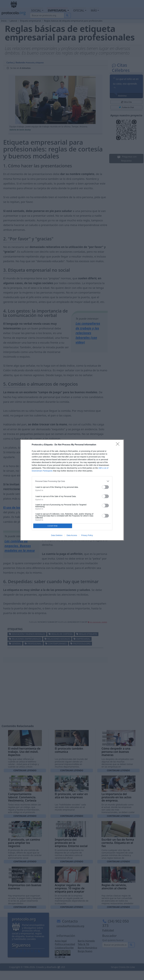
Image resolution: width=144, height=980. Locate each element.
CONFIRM (53, 526)
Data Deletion (57, 535)
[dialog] (72, 490)
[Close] (119, 445)
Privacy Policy (87, 535)
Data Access (72, 535)
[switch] (105, 487)
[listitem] (72, 481)
